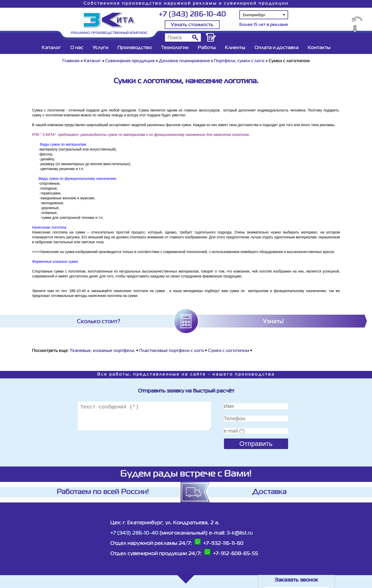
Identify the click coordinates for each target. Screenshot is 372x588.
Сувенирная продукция (130, 61)
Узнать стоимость (192, 25)
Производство (135, 48)
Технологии (175, 48)
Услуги (100, 48)
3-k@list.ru (240, 533)
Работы (207, 48)
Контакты (319, 48)
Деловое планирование (184, 61)
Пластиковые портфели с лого (172, 351)
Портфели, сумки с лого (239, 61)
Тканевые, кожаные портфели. (102, 351)
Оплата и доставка (277, 48)
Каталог (51, 48)
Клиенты (235, 48)
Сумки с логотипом (229, 351)
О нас (77, 48)
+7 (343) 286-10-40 (192, 15)
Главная (71, 61)
